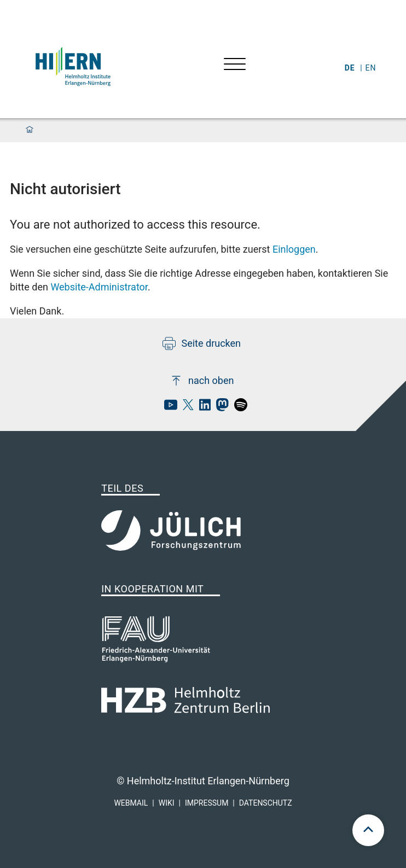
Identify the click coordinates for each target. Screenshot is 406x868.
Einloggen (294, 249)
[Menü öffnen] (235, 65)
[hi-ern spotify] (238, 408)
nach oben (202, 381)
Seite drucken (202, 343)
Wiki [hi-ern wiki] (167, 803)
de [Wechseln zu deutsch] (351, 68)
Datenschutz (266, 803)
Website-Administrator (99, 287)
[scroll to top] (368, 830)
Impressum (207, 803)
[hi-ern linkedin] (202, 408)
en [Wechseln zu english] (372, 68)
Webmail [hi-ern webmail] (131, 803)
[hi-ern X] (185, 408)
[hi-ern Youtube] (168, 408)
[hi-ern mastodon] (219, 408)
